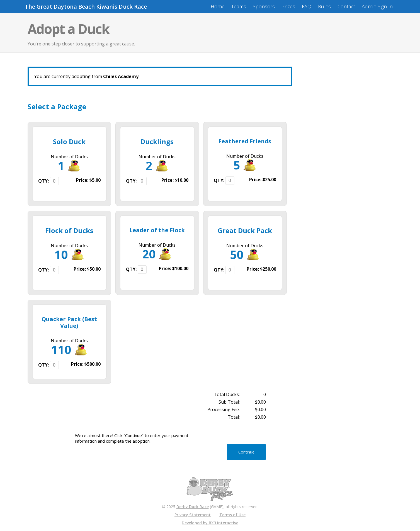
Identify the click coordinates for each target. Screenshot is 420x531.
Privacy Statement (193, 515)
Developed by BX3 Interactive (210, 523)
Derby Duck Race (193, 507)
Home (218, 6)
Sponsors (264, 6)
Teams (239, 6)
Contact (346, 6)
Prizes (288, 6)
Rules (324, 6)
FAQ (307, 6)
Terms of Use (232, 515)
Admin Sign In (377, 6)
